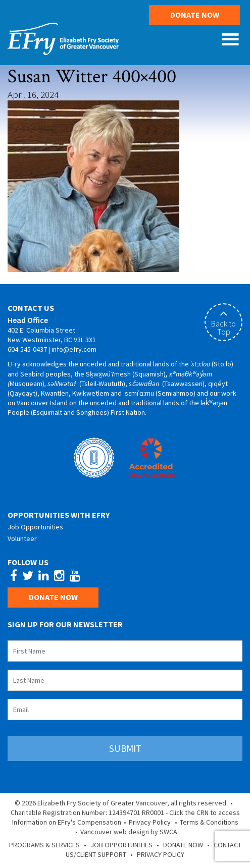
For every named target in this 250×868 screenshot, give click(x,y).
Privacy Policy (150, 822)
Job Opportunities (35, 527)
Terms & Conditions (209, 822)
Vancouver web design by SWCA (129, 832)
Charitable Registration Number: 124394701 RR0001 (87, 812)
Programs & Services (44, 845)
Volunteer (22, 538)
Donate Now (195, 15)
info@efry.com (74, 349)
